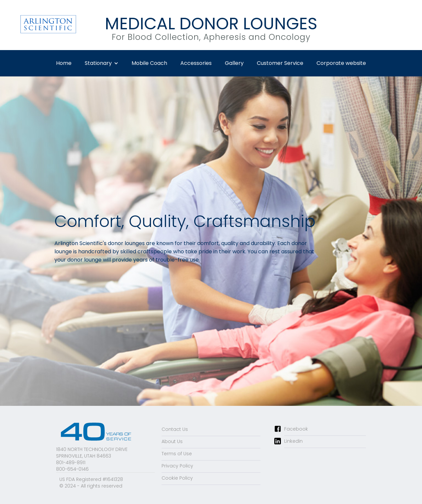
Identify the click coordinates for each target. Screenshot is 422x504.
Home (64, 63)
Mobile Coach (149, 63)
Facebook (296, 429)
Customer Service (280, 63)
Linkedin (293, 441)
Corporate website (341, 63)
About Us (172, 441)
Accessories (196, 63)
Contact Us (175, 429)
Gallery (234, 63)
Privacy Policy (177, 466)
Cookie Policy (177, 478)
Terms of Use (177, 454)
